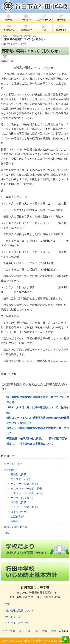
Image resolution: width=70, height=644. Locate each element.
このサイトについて (17, 623)
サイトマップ (13, 617)
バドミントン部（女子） (25, 507)
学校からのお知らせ (16, 527)
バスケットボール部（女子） (28, 493)
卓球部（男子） (20, 502)
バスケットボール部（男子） (28, 489)
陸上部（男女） (20, 512)
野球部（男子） (20, 475)
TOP (8, 604)
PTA (6, 533)
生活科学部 (17, 517)
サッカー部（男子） (22, 498)
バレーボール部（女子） (25, 484)
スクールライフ (13, 464)
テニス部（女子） (21, 479)
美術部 (15, 521)
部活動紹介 (10, 470)
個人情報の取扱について (20, 611)
